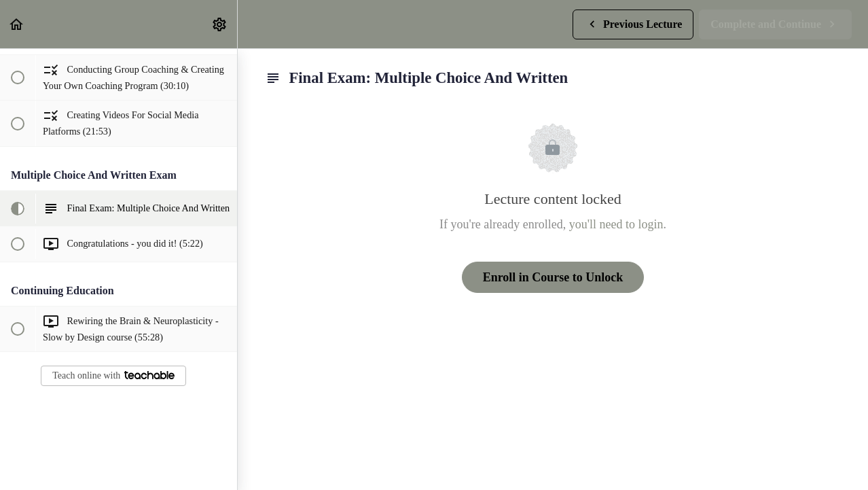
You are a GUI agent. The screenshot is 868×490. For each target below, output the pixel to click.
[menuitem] (220, 24)
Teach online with (113, 375)
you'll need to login (616, 224)
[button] (17, 24)
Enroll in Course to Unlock (553, 277)
